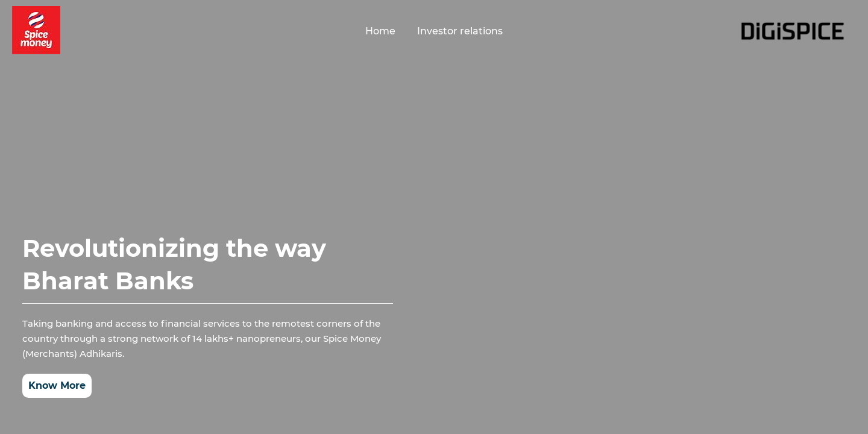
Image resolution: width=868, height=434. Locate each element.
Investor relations (460, 31)
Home (380, 31)
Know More (57, 385)
